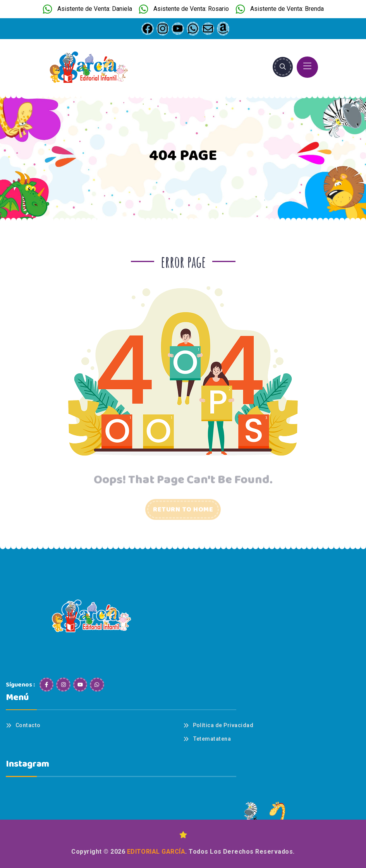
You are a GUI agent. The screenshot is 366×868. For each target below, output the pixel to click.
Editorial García (156, 852)
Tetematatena (212, 739)
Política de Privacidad (223, 725)
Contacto (28, 725)
